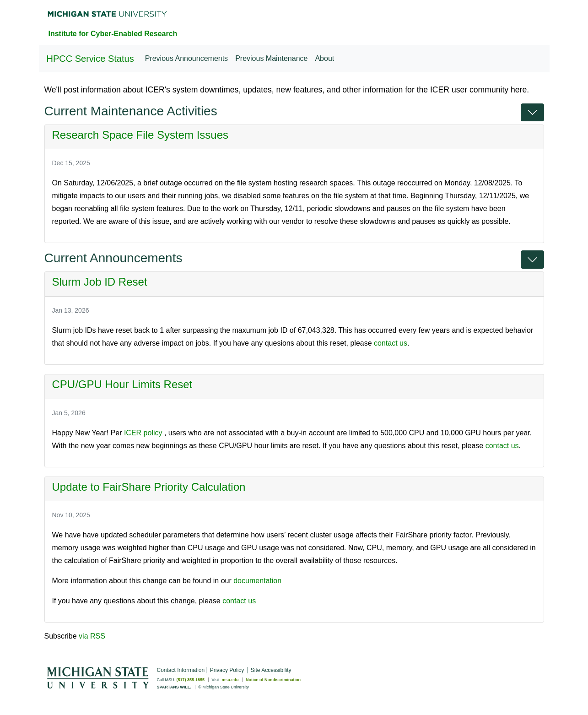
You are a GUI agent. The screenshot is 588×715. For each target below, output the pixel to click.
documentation (257, 581)
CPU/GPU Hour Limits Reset (122, 384)
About (324, 58)
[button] (532, 112)
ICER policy (143, 433)
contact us (391, 343)
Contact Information (181, 670)
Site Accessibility (271, 670)
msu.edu (230, 680)
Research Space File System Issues (140, 135)
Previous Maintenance (271, 58)
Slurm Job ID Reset (100, 282)
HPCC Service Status (90, 59)
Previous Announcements (186, 58)
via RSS (92, 636)
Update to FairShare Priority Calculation (149, 487)
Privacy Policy (227, 670)
